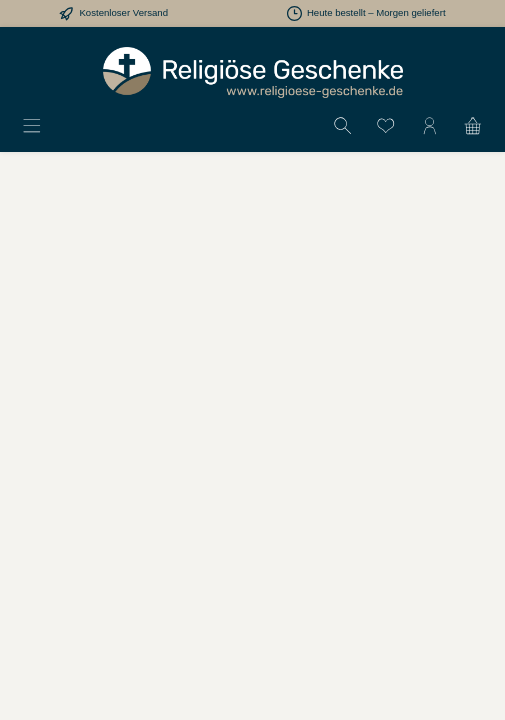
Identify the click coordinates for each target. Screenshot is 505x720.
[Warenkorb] (473, 125)
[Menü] (32, 125)
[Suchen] (343, 125)
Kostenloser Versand (123, 12)
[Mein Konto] (430, 125)
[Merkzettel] (386, 125)
